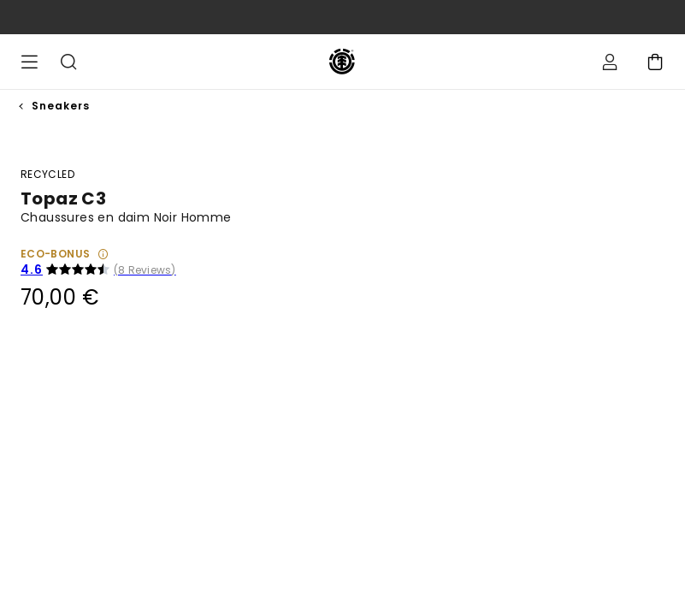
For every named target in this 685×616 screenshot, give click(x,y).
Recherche (68, 62)
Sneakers (61, 106)
